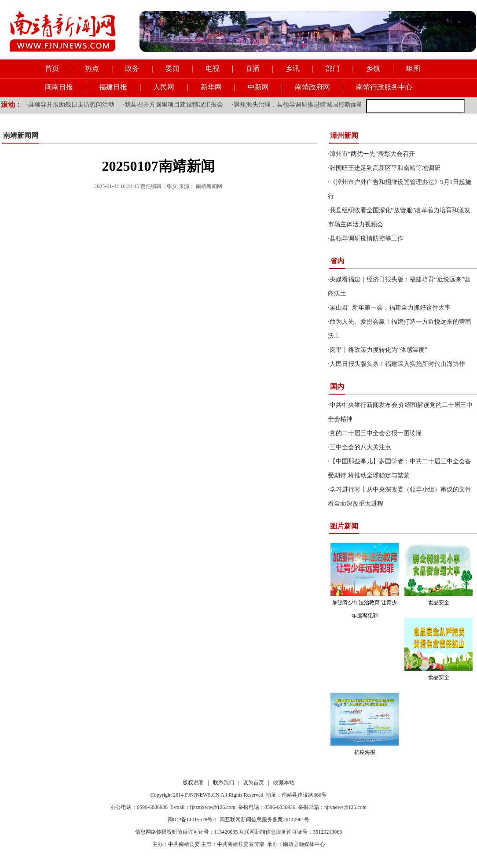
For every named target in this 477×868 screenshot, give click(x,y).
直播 (253, 68)
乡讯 (293, 68)
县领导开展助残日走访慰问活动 (71, 105)
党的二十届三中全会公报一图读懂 (376, 433)
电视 (213, 68)
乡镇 (373, 68)
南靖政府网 (312, 87)
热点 (92, 68)
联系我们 (224, 783)
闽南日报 (59, 87)
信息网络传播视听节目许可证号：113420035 (187, 832)
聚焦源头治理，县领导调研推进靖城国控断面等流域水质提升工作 (323, 105)
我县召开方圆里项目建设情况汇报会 (174, 105)
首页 (52, 68)
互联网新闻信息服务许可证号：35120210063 (290, 832)
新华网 (211, 87)
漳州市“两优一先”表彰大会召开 (372, 154)
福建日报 (113, 87)
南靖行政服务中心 (384, 87)
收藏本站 (284, 783)
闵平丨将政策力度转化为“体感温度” (378, 350)
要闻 (172, 68)
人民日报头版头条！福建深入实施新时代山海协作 (397, 364)
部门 (333, 68)
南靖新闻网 (21, 135)
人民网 (164, 87)
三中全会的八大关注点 (360, 447)
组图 (413, 68)
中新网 (258, 87)
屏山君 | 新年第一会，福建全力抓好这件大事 (390, 308)
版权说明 (193, 783)
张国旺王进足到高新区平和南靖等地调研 (385, 168)
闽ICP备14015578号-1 (193, 820)
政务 (132, 68)
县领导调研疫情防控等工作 (367, 238)
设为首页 (253, 783)
